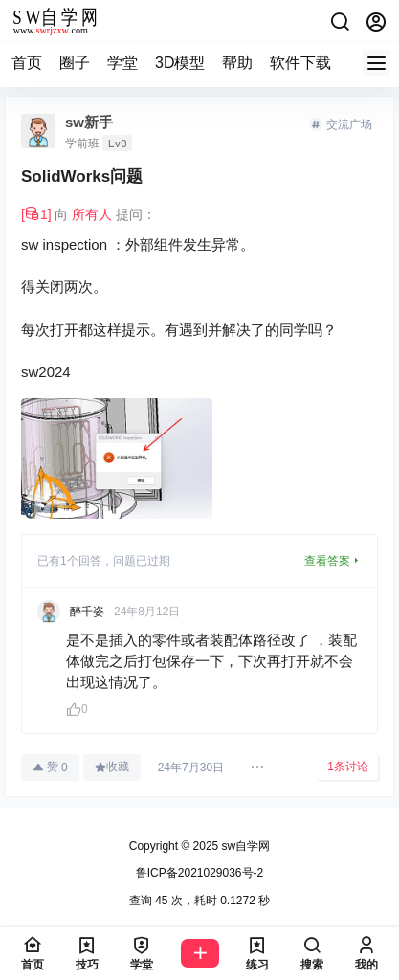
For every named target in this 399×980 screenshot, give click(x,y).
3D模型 (180, 63)
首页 (27, 63)
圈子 (75, 63)
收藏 (112, 767)
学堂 (122, 63)
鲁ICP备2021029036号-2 (199, 873)
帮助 (237, 63)
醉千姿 (87, 612)
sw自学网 (244, 846)
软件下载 (300, 63)
